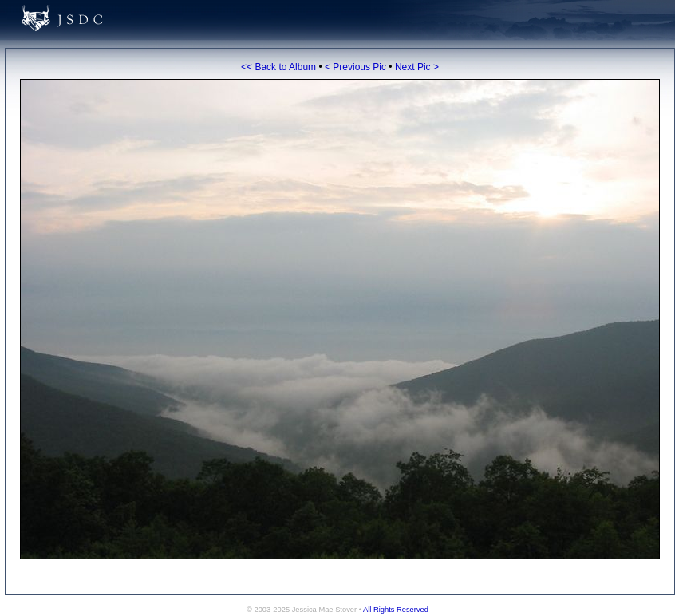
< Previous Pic (355, 67)
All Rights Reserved (396, 610)
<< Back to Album (278, 67)
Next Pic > (417, 67)
